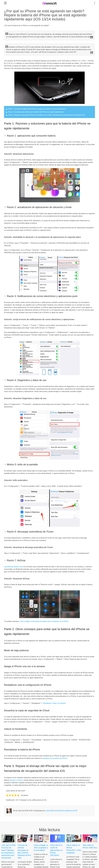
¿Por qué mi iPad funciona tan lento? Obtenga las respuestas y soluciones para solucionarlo (8, 851)
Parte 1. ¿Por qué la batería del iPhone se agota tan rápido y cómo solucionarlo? (37, 109)
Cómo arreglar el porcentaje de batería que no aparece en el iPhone (44, 621)
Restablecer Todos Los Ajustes (54, 703)
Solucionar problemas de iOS (67, 811)
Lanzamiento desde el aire (14, 567)
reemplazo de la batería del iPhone (55, 758)
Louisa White (50, 811)
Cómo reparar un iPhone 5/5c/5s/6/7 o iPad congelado (74, 849)
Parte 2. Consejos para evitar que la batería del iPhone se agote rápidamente (36, 112)
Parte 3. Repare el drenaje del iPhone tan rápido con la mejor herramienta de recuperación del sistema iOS (46, 115)
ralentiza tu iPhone (16, 780)
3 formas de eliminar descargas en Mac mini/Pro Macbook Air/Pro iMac (24, 851)
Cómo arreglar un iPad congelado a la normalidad (41, 848)
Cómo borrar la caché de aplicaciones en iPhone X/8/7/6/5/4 (56, 850)
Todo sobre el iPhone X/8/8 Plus (90, 846)
